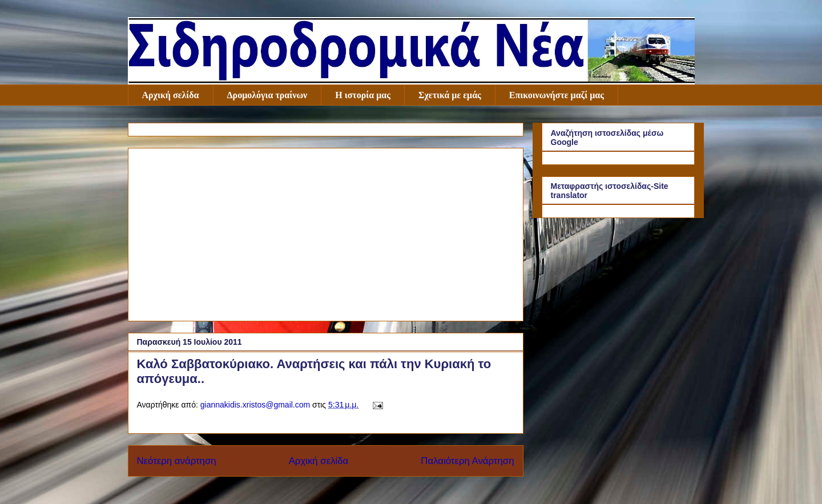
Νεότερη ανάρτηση (177, 461)
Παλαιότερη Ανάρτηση (467, 461)
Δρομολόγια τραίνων (267, 95)
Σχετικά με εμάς (450, 95)
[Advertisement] (326, 232)
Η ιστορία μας (363, 95)
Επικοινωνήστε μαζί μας (557, 95)
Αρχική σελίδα (171, 95)
